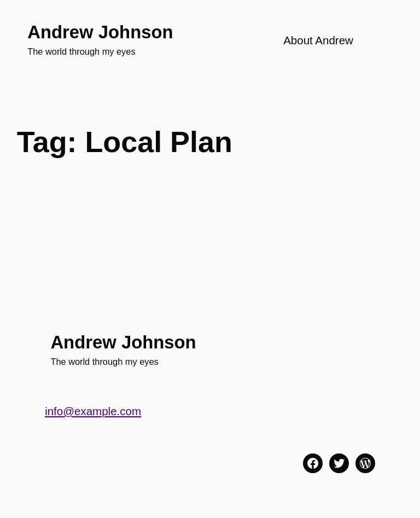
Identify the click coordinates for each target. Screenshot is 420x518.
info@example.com (93, 411)
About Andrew (318, 40)
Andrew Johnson (100, 32)
